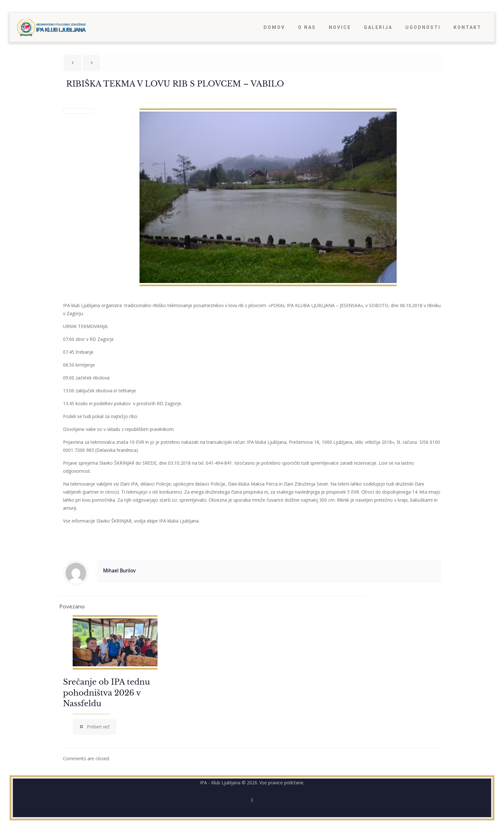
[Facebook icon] (252, 800)
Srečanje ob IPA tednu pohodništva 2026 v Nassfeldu (106, 693)
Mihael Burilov (119, 571)
